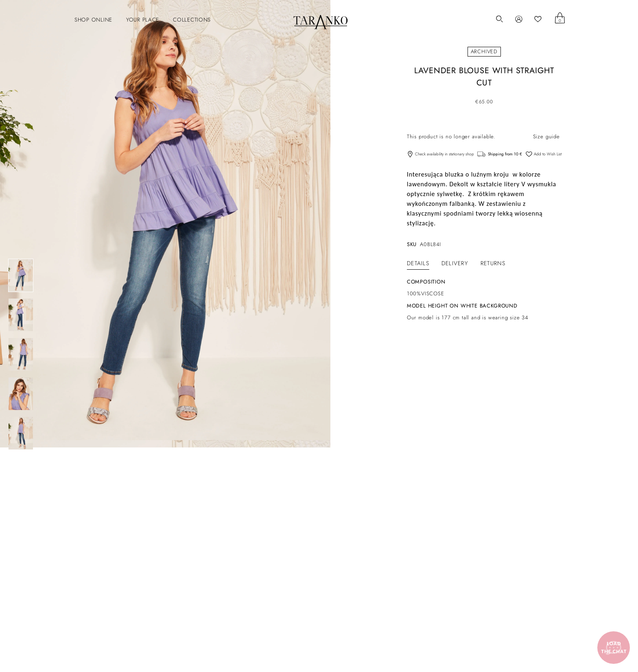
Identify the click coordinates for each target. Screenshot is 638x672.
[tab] (418, 263)
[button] (89, 20)
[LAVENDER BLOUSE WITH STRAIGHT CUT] (21, 275)
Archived (484, 51)
